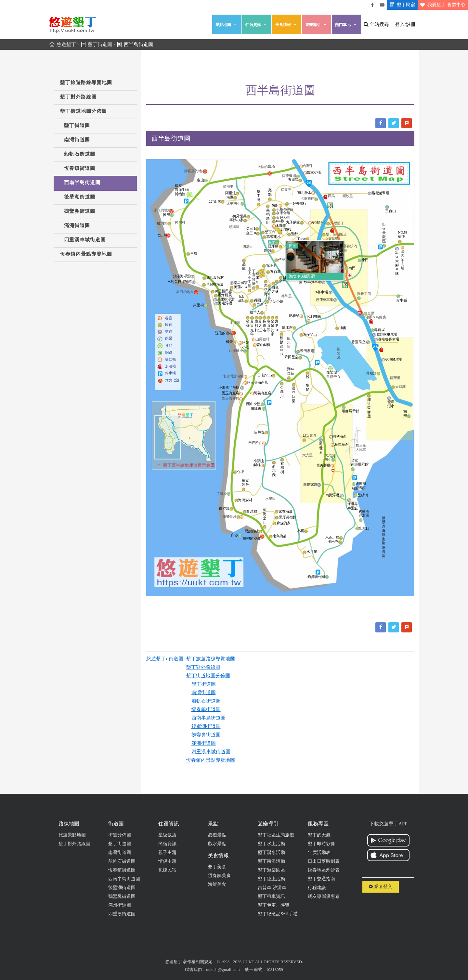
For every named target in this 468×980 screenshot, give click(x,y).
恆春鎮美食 (219, 876)
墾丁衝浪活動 (271, 861)
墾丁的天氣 (319, 835)
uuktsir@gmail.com (223, 969)
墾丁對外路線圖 (78, 97)
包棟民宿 (167, 870)
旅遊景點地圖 (72, 835)
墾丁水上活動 (271, 844)
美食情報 (287, 25)
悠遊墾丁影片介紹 (382, 5)
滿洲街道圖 (77, 225)
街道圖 (176, 659)
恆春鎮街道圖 (80, 168)
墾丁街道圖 (77, 125)
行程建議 (317, 888)
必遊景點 (217, 835)
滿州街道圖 (120, 905)
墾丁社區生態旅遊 (276, 835)
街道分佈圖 (120, 835)
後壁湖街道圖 (80, 197)
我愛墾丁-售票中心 (442, 5)
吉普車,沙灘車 (272, 888)
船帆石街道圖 (80, 154)
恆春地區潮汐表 (324, 870)
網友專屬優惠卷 (324, 896)
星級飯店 (167, 835)
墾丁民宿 (401, 5)
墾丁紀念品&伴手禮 (278, 914)
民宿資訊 (167, 844)
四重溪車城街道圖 (85, 240)
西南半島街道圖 (82, 183)
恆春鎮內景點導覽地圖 (86, 254)
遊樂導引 (317, 25)
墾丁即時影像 (321, 844)
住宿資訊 (257, 25)
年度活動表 (319, 853)
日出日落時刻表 (324, 861)
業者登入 (381, 887)
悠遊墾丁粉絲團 (372, 5)
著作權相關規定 (198, 962)
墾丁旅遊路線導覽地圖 (86, 83)
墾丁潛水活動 (271, 853)
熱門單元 (346, 25)
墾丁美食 (217, 867)
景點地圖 (227, 25)
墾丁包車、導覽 (274, 905)
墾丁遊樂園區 (271, 870)
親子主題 (167, 853)
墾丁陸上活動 (271, 879)
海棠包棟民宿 (302, 276)
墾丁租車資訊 (271, 896)
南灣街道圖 (77, 140)
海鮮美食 (217, 884)
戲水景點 (217, 844)
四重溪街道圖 (122, 914)
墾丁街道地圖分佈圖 (84, 111)
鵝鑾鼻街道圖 (80, 211)
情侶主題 (167, 861)
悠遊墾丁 (156, 659)
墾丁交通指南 (321, 879)
